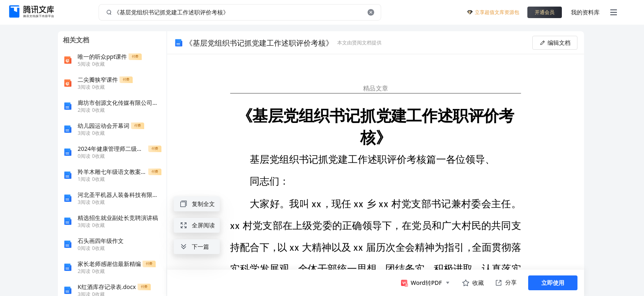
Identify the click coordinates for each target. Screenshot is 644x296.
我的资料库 (585, 12)
